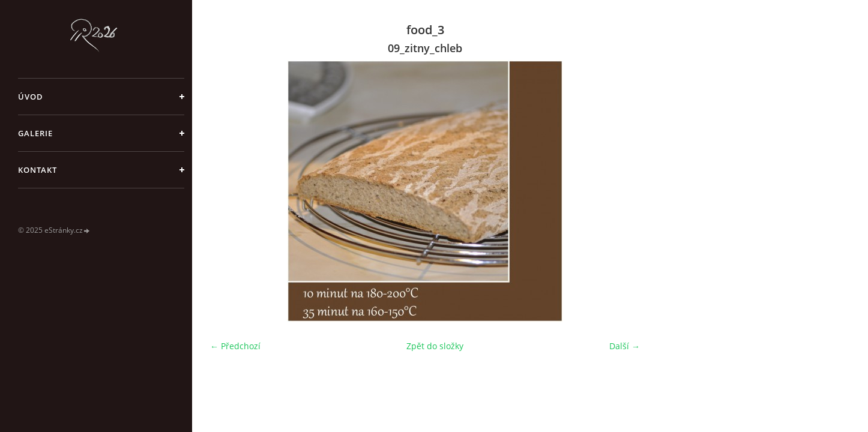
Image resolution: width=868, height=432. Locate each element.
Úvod (31, 97)
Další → (625, 346)
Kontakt (38, 170)
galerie (35, 133)
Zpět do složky (435, 346)
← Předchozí (235, 346)
